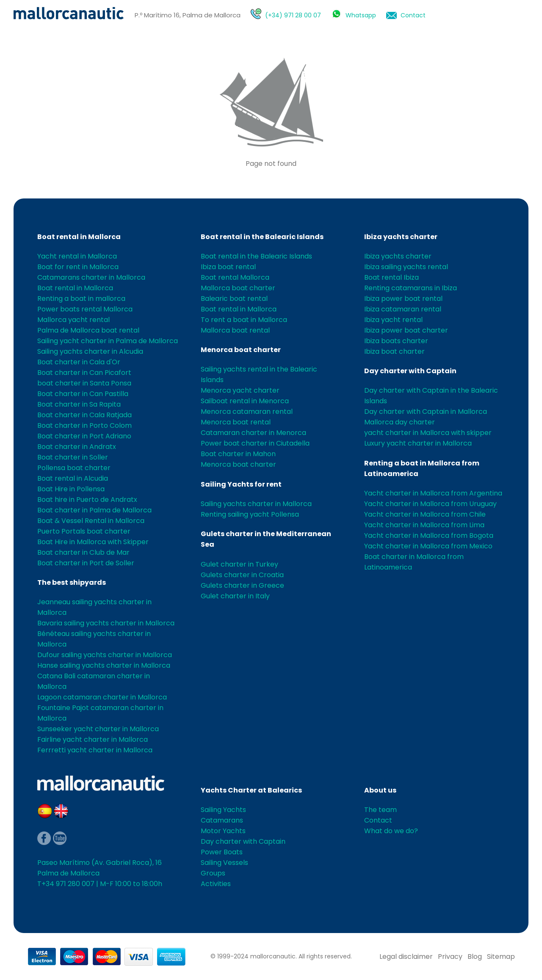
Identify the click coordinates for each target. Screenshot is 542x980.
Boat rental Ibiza (391, 277)
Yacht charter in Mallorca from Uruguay (430, 504)
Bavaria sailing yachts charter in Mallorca (106, 623)
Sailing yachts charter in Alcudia (90, 351)
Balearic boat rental (234, 299)
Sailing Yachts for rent (241, 484)
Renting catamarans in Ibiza (411, 288)
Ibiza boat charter (394, 351)
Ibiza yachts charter (401, 237)
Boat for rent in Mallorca (78, 267)
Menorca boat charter (241, 350)
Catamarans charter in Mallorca (91, 277)
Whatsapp (361, 15)
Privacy (450, 957)
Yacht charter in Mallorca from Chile (425, 514)
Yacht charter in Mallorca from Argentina (433, 493)
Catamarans (222, 820)
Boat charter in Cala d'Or (79, 362)
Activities (216, 884)
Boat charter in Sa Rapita (79, 404)
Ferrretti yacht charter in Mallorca (95, 750)
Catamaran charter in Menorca (253, 433)
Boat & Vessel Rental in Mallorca (91, 521)
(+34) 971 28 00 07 (293, 15)
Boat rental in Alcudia (73, 478)
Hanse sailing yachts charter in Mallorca (104, 665)
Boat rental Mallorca (235, 277)
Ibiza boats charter (396, 341)
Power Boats (222, 852)
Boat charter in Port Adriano (84, 436)
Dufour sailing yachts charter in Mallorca (105, 655)
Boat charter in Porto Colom (84, 425)
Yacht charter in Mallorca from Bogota (429, 535)
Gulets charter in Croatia (242, 575)
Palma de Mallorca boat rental (88, 330)
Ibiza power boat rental (403, 299)
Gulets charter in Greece (242, 585)
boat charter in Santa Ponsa (84, 383)
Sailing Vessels (224, 863)
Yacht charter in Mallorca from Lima (424, 525)
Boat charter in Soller (73, 457)
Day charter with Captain (410, 371)
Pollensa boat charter (74, 468)
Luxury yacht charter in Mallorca (418, 443)
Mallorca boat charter (238, 288)
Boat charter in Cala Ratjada (84, 415)
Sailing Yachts (223, 810)
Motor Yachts (223, 831)
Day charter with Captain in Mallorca (426, 412)
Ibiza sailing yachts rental (406, 267)
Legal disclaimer (406, 957)
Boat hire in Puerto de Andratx (87, 500)
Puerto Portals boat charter (84, 531)
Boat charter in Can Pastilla (83, 394)
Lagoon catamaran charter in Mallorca (102, 697)
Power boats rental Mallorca (85, 309)
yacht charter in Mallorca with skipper (428, 433)
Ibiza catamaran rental (403, 309)
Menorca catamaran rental (247, 412)
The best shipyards (72, 582)
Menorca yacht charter (240, 390)
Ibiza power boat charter (406, 330)
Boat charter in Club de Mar (83, 552)
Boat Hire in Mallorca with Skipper (93, 542)
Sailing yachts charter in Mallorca (256, 504)
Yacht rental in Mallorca (77, 256)
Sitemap (501, 957)
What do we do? (391, 831)
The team (380, 810)
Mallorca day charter (400, 422)
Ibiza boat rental (228, 267)
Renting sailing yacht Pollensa (250, 514)
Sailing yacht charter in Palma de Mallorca (108, 341)
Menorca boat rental (236, 422)
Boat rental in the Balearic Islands (262, 237)
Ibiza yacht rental (393, 320)
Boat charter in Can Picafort (84, 373)
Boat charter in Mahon (238, 454)
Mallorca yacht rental (73, 320)
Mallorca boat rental (235, 330)
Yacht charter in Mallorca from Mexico (428, 546)
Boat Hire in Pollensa (71, 489)
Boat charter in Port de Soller (86, 563)
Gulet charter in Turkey (239, 564)
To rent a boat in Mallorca (244, 320)
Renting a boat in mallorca (81, 299)
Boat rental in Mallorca (79, 237)
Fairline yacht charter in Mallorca (93, 739)
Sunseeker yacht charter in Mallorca (98, 729)
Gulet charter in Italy (235, 596)
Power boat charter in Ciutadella (255, 443)
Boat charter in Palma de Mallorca (94, 510)
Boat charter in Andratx (77, 447)
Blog (475, 957)
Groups (213, 873)
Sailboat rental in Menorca (245, 401)
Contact (413, 15)
